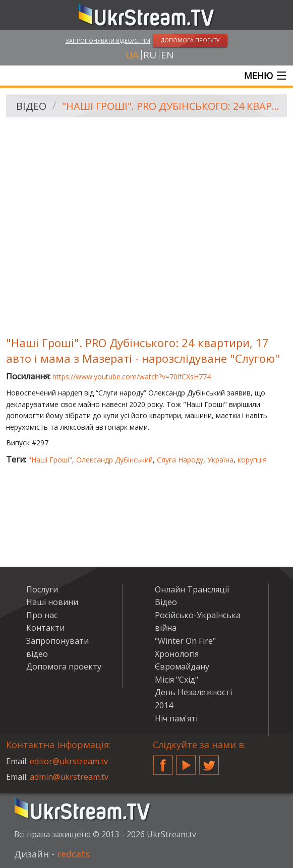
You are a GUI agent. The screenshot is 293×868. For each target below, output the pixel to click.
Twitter (209, 761)
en (167, 55)
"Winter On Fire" (185, 641)
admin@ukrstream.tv (69, 777)
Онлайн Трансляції (192, 589)
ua (132, 55)
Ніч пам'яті (176, 718)
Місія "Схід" (177, 680)
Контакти (45, 628)
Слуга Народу (180, 460)
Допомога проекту (64, 666)
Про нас (42, 615)
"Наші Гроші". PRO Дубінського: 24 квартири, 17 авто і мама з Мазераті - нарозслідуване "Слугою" (171, 106)
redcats (73, 854)
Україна (220, 460)
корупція (252, 460)
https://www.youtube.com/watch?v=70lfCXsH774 (132, 377)
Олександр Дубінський (114, 460)
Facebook (163, 761)
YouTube (186, 761)
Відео (31, 106)
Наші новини (52, 602)
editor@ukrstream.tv (69, 761)
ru (150, 55)
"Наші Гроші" (50, 460)
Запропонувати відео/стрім (108, 41)
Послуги (42, 589)
